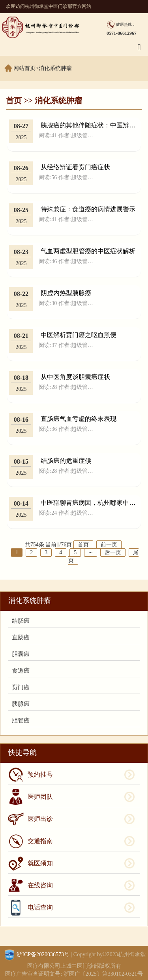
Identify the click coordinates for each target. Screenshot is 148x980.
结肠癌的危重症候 (66, 461)
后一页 (113, 553)
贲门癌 (21, 687)
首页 (14, 100)
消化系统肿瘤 (55, 68)
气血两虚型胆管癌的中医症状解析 (88, 251)
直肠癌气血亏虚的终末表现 (79, 419)
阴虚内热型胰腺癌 (66, 293)
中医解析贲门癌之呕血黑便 (79, 335)
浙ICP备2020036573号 (43, 954)
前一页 (109, 545)
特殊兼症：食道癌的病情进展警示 (88, 209)
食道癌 (21, 671)
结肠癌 (21, 621)
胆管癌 (21, 720)
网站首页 (24, 68)
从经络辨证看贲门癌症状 (75, 167)
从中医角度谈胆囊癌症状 (75, 377)
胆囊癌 (21, 654)
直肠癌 (21, 637)
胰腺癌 (21, 704)
